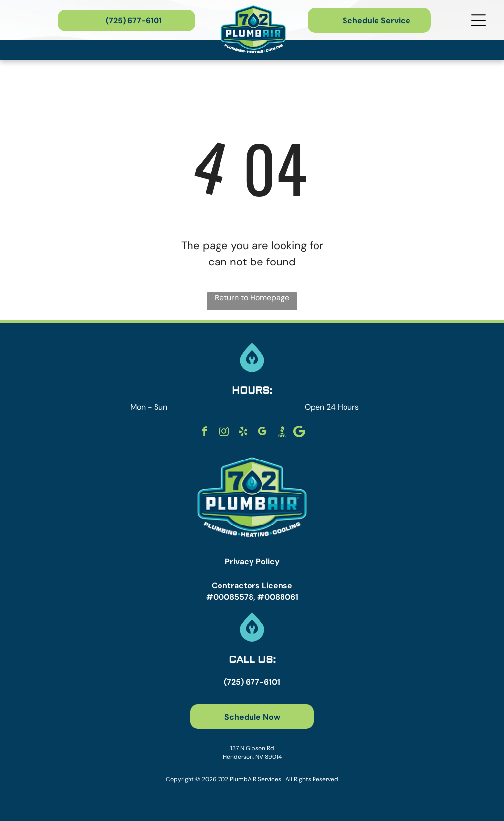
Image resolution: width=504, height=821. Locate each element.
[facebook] (205, 433)
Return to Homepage (252, 298)
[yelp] (243, 433)
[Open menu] (478, 20)
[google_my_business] (262, 433)
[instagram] (224, 433)
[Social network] (282, 433)
